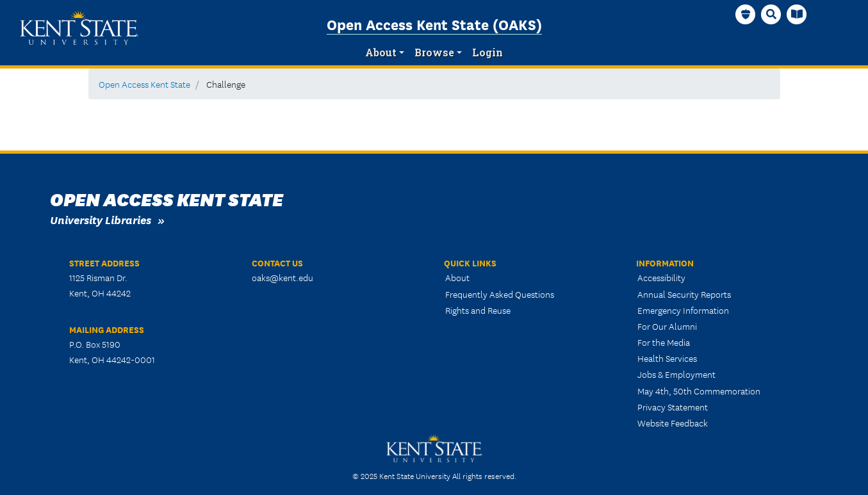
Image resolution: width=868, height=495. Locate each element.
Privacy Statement (673, 407)
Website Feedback (673, 423)
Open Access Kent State (144, 84)
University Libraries (101, 219)
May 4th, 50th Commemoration (699, 391)
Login (487, 52)
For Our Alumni (667, 326)
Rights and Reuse (478, 310)
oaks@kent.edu (283, 277)
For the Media (664, 342)
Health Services (667, 358)
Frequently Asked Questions (500, 294)
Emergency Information (683, 310)
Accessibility (661, 277)
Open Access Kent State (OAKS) (434, 24)
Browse (434, 52)
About (381, 52)
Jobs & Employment (676, 374)
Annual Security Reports (684, 294)
